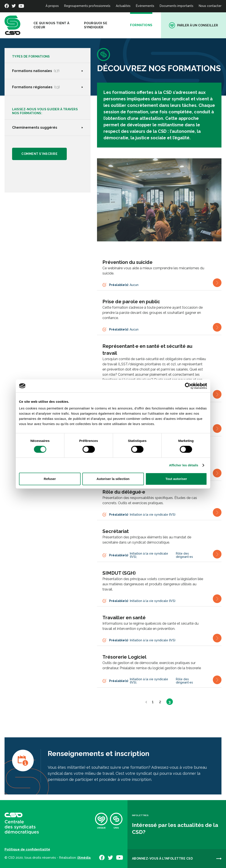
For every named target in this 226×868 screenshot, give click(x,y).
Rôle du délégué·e (124, 492)
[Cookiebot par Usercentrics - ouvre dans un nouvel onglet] (188, 386)
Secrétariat (116, 531)
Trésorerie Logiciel (124, 657)
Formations (141, 25)
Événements (145, 6)
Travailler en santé (124, 618)
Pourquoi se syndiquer (96, 25)
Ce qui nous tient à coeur (52, 25)
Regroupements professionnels (87, 6)
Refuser (50, 479)
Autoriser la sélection (113, 479)
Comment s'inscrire (40, 154)
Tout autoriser (176, 479)
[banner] (12, 25)
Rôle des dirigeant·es (184, 555)
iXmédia (84, 858)
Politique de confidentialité (27, 849)
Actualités (123, 6)
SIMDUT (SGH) (119, 573)
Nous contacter (210, 6)
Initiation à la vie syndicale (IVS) (153, 515)
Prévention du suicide (127, 262)
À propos (52, 6)
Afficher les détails (184, 465)
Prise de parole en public (131, 302)
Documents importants (177, 6)
